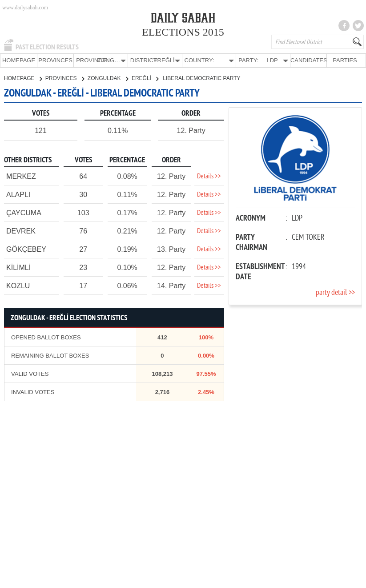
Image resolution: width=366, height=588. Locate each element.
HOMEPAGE (19, 60)
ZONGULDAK (108, 78)
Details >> (209, 176)
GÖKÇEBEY (26, 249)
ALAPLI (18, 194)
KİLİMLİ (18, 267)
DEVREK (21, 231)
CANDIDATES (308, 60)
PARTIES (345, 60)
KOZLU (18, 285)
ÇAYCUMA (24, 212)
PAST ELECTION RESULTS (47, 47)
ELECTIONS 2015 (183, 32)
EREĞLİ (145, 78)
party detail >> (335, 292)
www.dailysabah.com (25, 8)
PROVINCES (55, 60)
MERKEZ (21, 176)
